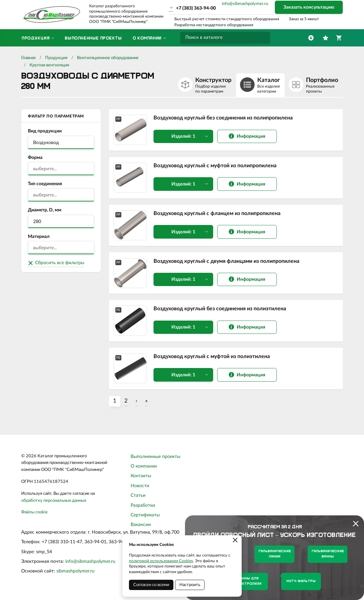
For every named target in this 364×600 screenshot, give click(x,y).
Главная (28, 58)
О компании (144, 471)
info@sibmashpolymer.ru (245, 4)
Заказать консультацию (309, 7)
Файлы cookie (34, 517)
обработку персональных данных (54, 505)
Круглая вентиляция (49, 65)
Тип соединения (45, 184)
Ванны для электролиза (248, 581)
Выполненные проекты (155, 461)
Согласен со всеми (151, 585)
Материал (39, 237)
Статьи (138, 500)
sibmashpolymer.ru (75, 576)
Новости (140, 490)
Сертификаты (145, 520)
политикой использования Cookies (161, 561)
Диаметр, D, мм (45, 210)
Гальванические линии (275, 554)
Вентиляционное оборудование (108, 58)
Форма (35, 158)
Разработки (143, 510)
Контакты (141, 481)
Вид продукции (45, 131)
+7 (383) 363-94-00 (196, 8)
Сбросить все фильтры (60, 263)
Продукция (56, 58)
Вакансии (141, 529)
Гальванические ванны (328, 554)
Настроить (190, 585)
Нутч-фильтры (301, 581)
